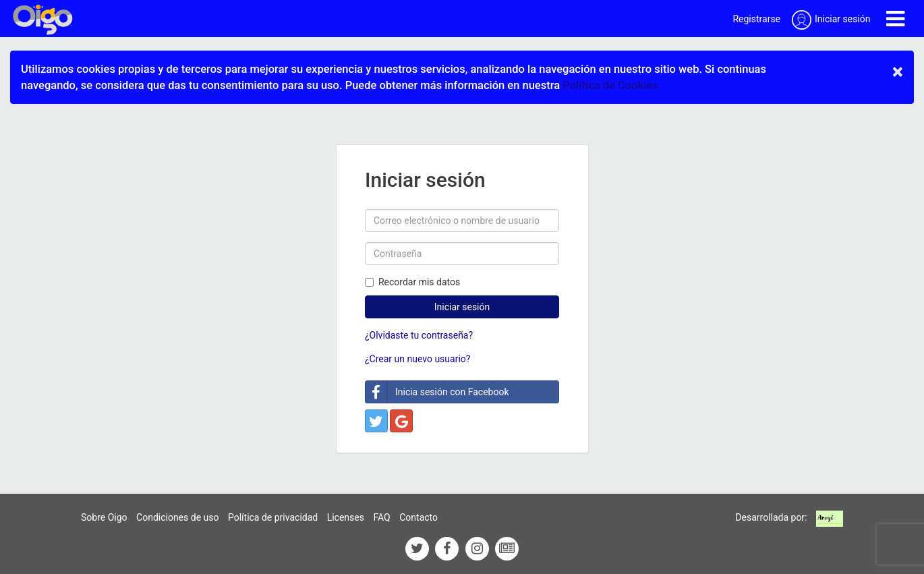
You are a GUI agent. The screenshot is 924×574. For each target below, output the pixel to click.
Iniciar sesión (462, 307)
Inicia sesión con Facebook (437, 392)
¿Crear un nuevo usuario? (417, 359)
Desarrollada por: (771, 517)
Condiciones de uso (177, 517)
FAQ (381, 517)
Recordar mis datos (412, 282)
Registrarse (756, 19)
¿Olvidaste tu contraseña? (419, 335)
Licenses (346, 517)
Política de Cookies (610, 85)
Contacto (418, 517)
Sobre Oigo (104, 517)
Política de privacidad (273, 517)
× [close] (898, 71)
